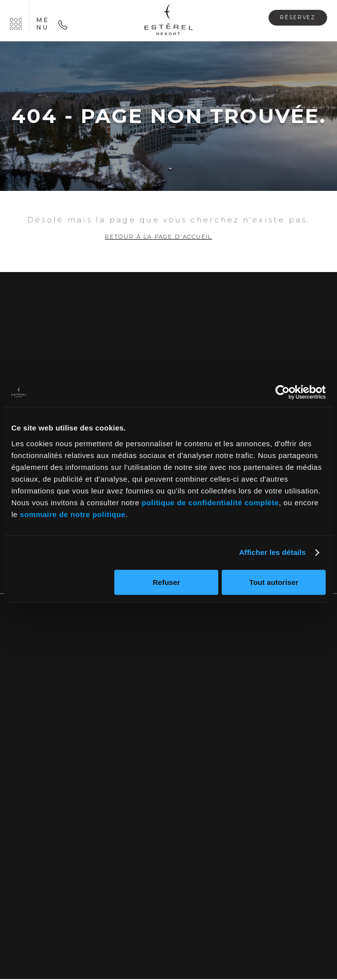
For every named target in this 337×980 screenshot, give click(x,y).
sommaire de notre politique (72, 514)
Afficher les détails (272, 552)
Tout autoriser (274, 582)
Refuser (167, 582)
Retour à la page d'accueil (159, 238)
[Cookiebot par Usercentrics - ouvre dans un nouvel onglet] (283, 392)
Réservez (294, 17)
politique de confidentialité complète (210, 503)
